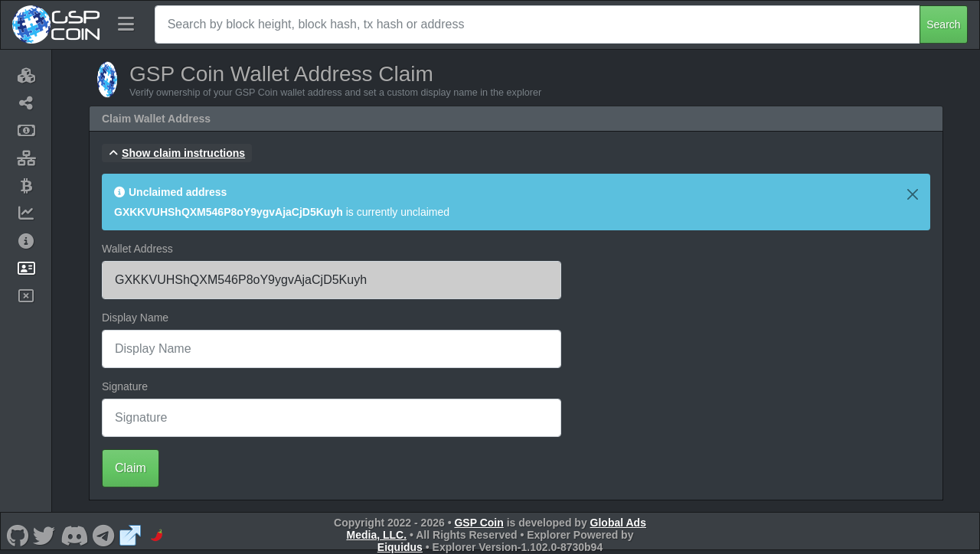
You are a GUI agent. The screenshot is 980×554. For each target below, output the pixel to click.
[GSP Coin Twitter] (44, 535)
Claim (131, 468)
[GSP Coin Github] (17, 535)
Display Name (135, 318)
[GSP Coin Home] (56, 24)
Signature (125, 386)
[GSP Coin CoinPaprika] (157, 535)
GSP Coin (479, 523)
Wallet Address (137, 249)
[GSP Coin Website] (130, 535)
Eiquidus (400, 547)
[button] (177, 153)
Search (943, 24)
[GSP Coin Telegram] (104, 535)
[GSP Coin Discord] (74, 535)
